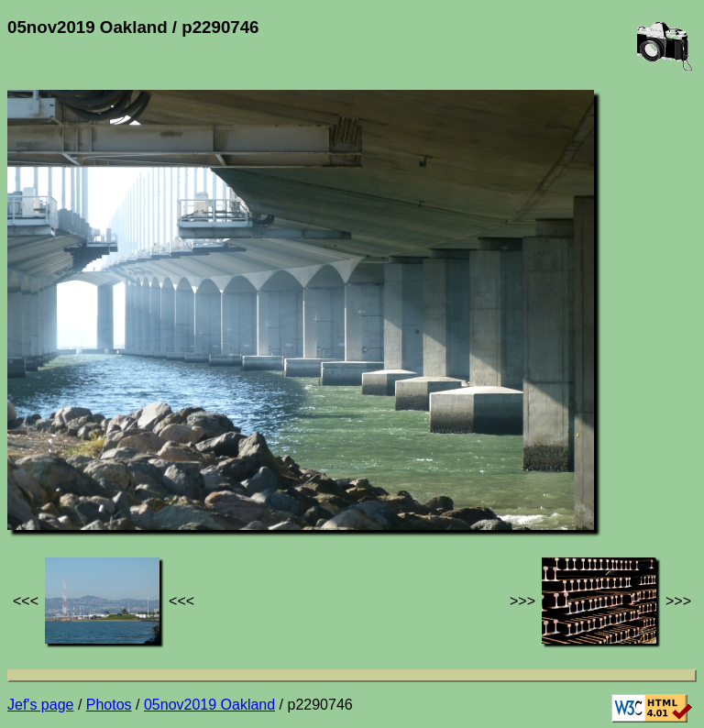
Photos (109, 705)
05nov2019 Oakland (209, 705)
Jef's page (40, 705)
